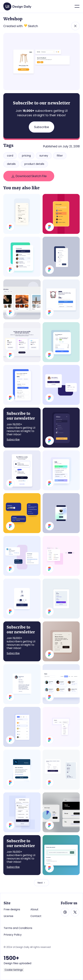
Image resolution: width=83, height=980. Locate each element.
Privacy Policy (13, 935)
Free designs (12, 909)
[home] (16, 5)
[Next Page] (41, 883)
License (8, 916)
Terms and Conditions (18, 928)
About (34, 909)
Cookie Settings (14, 970)
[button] (77, 6)
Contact (36, 916)
